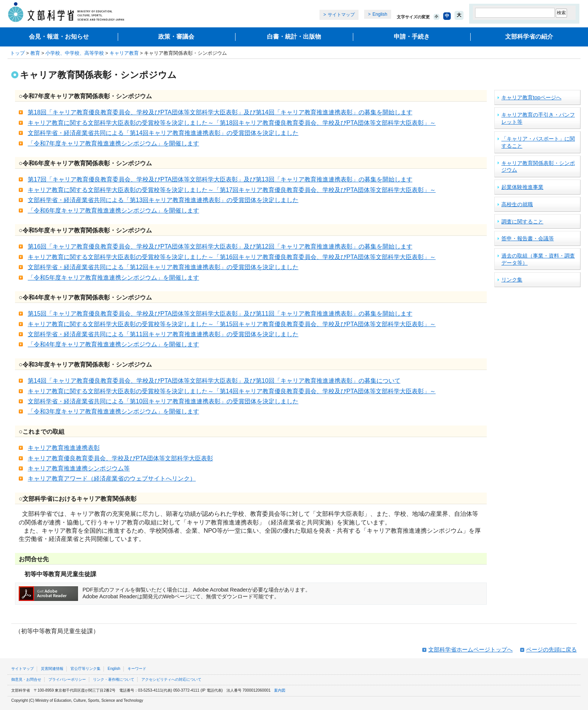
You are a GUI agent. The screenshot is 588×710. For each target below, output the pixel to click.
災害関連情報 (52, 669)
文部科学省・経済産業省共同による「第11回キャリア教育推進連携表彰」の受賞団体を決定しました (163, 334)
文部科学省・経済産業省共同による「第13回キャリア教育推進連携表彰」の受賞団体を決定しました (163, 200)
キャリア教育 (124, 53)
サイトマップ (341, 15)
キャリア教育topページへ (531, 97)
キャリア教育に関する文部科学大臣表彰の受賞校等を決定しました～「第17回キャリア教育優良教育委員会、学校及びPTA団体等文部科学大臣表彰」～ (232, 190)
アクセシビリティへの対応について (171, 679)
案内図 (280, 690)
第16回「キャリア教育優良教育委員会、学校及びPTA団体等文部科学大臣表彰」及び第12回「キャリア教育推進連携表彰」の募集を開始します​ (220, 246)
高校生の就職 (517, 204)
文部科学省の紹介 (529, 37)
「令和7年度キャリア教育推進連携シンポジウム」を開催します (113, 143)
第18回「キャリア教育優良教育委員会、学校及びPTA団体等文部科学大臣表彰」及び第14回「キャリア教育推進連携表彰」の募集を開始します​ (220, 112)
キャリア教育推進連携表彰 (64, 448)
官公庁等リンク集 (85, 669)
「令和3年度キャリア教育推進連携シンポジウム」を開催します (113, 411)
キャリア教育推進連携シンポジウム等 (79, 468)
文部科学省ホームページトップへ (470, 649)
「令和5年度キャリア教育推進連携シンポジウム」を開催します (113, 278)
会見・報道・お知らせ (59, 37)
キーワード (137, 669)
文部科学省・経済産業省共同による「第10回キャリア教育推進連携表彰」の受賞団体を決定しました (163, 401)
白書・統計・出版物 (294, 37)
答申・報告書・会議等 (528, 238)
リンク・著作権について (114, 679)
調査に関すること (522, 222)
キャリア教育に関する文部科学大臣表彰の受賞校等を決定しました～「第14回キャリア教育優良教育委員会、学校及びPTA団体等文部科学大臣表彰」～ (232, 391)
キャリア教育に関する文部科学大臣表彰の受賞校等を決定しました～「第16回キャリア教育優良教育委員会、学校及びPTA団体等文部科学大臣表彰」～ (232, 257)
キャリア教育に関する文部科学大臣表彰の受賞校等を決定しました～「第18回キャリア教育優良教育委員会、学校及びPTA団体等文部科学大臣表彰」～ (232, 123)
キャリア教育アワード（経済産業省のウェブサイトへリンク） (112, 479)
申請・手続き (412, 37)
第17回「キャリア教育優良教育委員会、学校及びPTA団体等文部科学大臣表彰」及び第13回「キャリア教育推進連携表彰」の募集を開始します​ (220, 179)
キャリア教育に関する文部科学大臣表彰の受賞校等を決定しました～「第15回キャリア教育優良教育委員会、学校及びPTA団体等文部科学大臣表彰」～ (232, 324)
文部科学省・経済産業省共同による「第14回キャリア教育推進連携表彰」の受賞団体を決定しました (163, 133)
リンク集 (512, 280)
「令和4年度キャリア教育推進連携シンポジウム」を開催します (113, 344)
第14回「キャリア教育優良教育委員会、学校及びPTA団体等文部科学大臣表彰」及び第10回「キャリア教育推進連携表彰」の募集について (214, 381)
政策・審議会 (176, 37)
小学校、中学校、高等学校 (75, 53)
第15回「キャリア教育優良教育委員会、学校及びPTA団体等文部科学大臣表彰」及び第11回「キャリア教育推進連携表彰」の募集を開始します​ (220, 314)
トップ (17, 53)
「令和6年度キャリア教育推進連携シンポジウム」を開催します (113, 210)
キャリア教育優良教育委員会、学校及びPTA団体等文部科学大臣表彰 (120, 458)
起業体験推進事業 (522, 187)
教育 (35, 53)
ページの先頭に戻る (551, 649)
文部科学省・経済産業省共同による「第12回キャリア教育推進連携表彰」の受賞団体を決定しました (163, 267)
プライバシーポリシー (67, 679)
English (380, 14)
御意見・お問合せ (26, 679)
